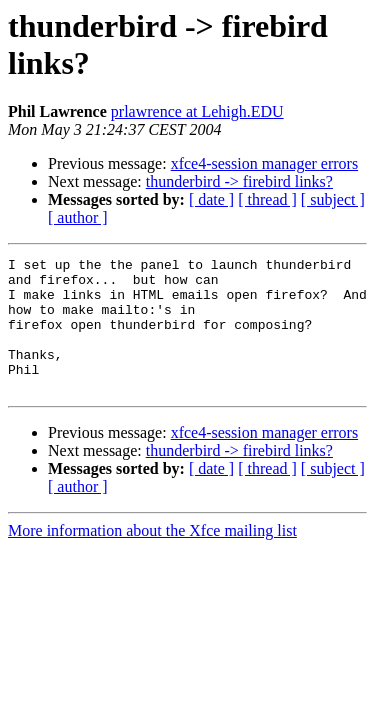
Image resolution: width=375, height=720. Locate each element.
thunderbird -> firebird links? (239, 181)
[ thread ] (267, 199)
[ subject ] (333, 199)
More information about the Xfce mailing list (152, 557)
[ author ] (78, 217)
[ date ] (211, 199)
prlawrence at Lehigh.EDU (197, 111)
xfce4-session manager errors (264, 163)
